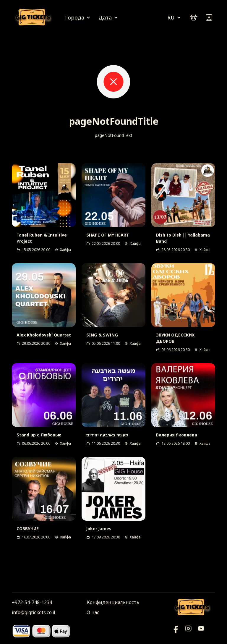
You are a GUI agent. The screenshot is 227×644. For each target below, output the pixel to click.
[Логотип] (34, 18)
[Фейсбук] (201, 631)
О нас (93, 612)
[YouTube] (176, 631)
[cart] (194, 17)
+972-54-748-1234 (32, 602)
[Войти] (209, 17)
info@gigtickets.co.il (33, 612)
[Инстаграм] (188, 631)
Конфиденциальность (113, 602)
